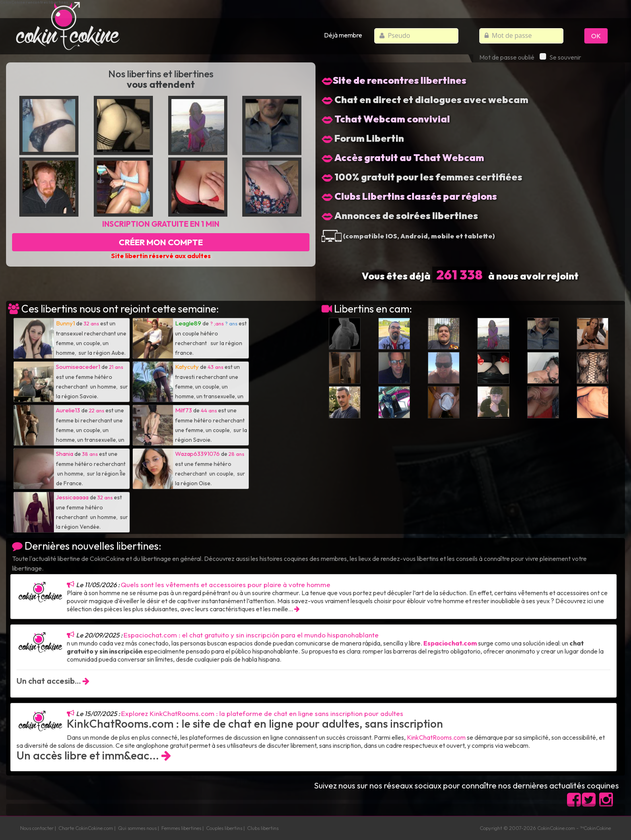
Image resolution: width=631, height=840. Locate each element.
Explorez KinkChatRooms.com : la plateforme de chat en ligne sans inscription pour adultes (262, 713)
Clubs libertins (263, 828)
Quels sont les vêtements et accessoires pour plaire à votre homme (226, 584)
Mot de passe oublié (507, 57)
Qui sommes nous (137, 828)
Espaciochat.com (450, 643)
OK (596, 36)
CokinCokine (551, 828)
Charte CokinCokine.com (86, 828)
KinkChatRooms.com (436, 737)
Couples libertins (224, 828)
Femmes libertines (181, 828)
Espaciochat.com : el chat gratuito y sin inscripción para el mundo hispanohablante (251, 635)
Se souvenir (560, 57)
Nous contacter (37, 828)
